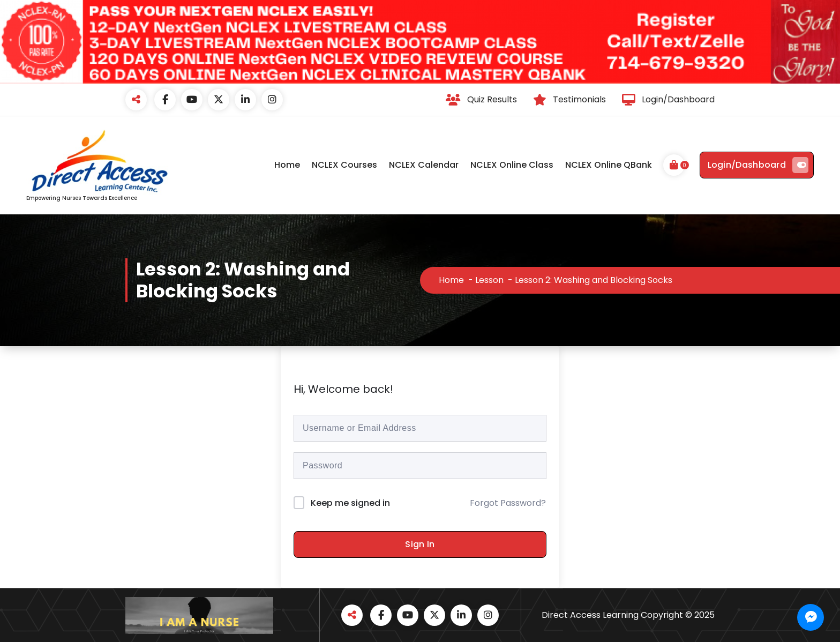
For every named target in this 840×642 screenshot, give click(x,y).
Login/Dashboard (758, 165)
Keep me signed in (350, 503)
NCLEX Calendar (424, 165)
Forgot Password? (508, 503)
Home (287, 165)
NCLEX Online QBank (609, 165)
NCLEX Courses (344, 165)
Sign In (420, 544)
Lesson (489, 280)
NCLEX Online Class (512, 165)
